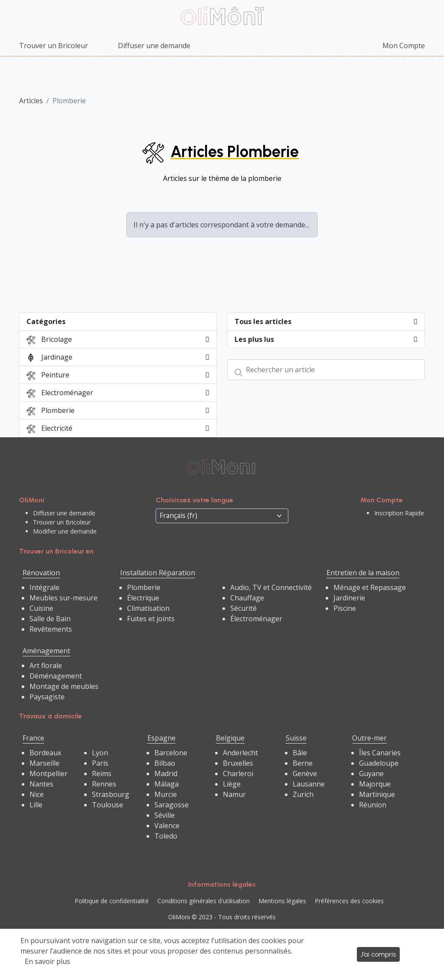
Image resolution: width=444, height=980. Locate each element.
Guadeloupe (379, 763)
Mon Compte (404, 46)
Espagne (162, 738)
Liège (232, 784)
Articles (31, 101)
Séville (165, 815)
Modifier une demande (65, 531)
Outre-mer (369, 738)
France (33, 738)
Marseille (44, 763)
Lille (36, 805)
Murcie (166, 794)
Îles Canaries (380, 753)
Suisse (296, 738)
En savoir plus (47, 961)
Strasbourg (111, 794)
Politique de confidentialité (112, 901)
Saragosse (171, 805)
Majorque (375, 784)
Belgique (230, 738)
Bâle (300, 753)
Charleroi (238, 774)
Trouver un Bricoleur (54, 46)
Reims (102, 774)
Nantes (41, 784)
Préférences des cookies (349, 901)
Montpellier (49, 774)
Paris (100, 763)
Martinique (377, 794)
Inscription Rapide (399, 513)
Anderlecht (240, 753)
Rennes (104, 784)
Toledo (166, 836)
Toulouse (108, 805)
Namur (234, 794)
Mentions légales (282, 901)
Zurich (303, 794)
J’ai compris (378, 954)
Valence (167, 826)
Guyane (371, 774)
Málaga (166, 784)
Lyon (100, 753)
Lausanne (309, 784)
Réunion (373, 805)
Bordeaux (45, 753)
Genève (305, 774)
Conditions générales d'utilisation (204, 901)
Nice (37, 794)
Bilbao (165, 763)
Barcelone (171, 753)
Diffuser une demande (154, 46)
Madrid (166, 774)
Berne (303, 763)
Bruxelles (238, 763)
